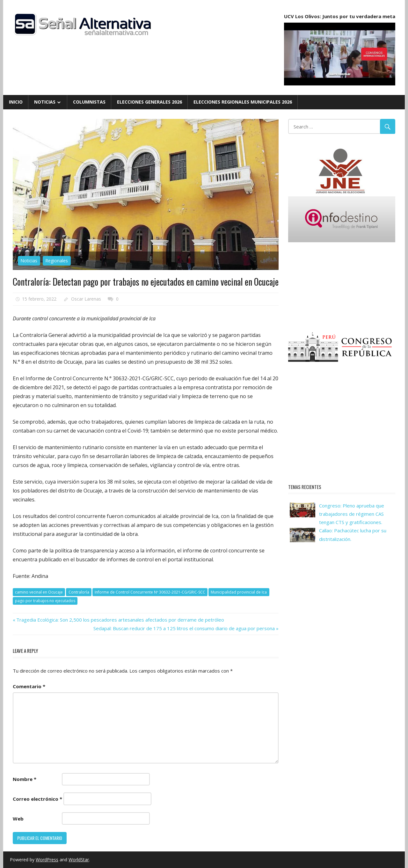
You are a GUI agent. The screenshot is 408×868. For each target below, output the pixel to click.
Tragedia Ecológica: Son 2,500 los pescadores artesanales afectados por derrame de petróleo (120, 620)
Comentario (29, 686)
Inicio (16, 102)
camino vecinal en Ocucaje (39, 592)
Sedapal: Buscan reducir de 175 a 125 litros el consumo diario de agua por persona (184, 628)
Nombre (25, 779)
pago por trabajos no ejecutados (45, 601)
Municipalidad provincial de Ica (239, 592)
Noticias (45, 102)
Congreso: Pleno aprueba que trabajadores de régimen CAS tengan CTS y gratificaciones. (352, 514)
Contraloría (79, 592)
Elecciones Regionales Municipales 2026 (243, 102)
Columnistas (89, 102)
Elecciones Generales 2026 (149, 102)
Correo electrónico (37, 799)
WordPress (47, 860)
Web (18, 819)
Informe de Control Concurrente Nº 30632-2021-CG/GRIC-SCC (150, 592)
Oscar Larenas (86, 299)
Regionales (57, 261)
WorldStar (79, 860)
